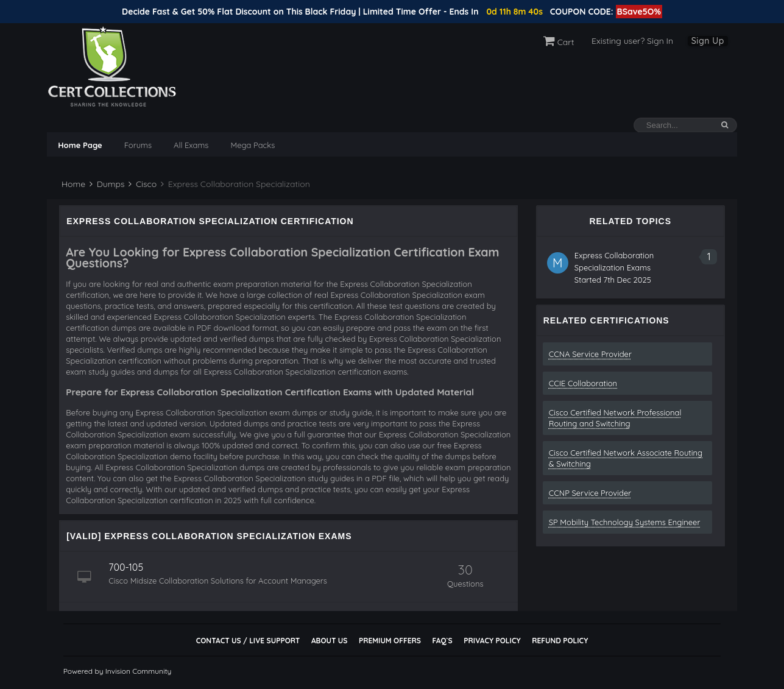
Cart (559, 42)
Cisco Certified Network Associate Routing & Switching (626, 458)
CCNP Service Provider (590, 493)
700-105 (126, 567)
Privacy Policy (492, 641)
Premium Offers (390, 641)
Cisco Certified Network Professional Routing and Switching (615, 418)
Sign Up (708, 41)
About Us (329, 641)
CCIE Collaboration (583, 383)
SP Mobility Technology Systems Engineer (625, 522)
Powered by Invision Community (118, 671)
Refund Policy (560, 641)
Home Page (80, 145)
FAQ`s (442, 641)
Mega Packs (253, 145)
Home (72, 184)
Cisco (143, 184)
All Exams (191, 145)
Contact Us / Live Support (248, 641)
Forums (138, 145)
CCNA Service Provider (590, 354)
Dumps (107, 184)
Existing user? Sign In (632, 41)
